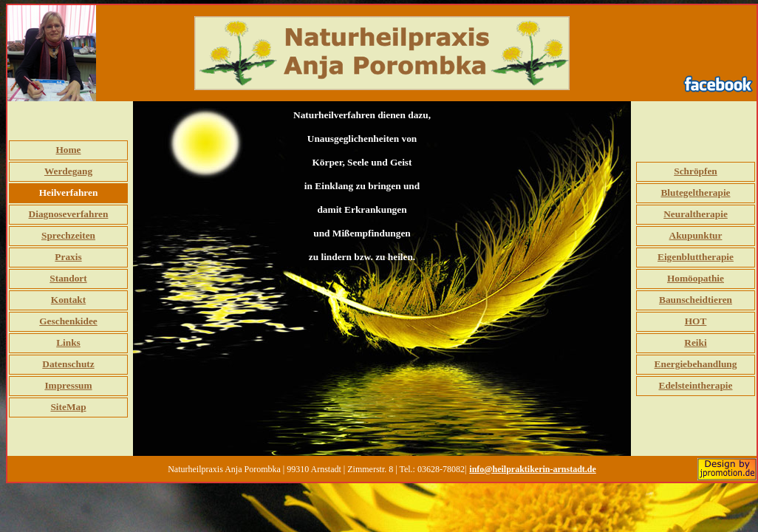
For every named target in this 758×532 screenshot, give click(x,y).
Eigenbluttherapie (696, 257)
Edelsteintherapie (696, 385)
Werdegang (68, 171)
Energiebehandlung (696, 364)
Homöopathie (696, 278)
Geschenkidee (68, 321)
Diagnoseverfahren (69, 214)
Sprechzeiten (68, 235)
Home (68, 150)
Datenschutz (68, 364)
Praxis (68, 257)
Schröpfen (696, 171)
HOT (696, 321)
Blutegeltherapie (695, 192)
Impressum (68, 385)
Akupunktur (696, 235)
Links (68, 342)
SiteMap (68, 407)
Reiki (695, 342)
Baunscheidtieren (696, 300)
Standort (68, 278)
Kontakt (68, 300)
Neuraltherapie (696, 214)
